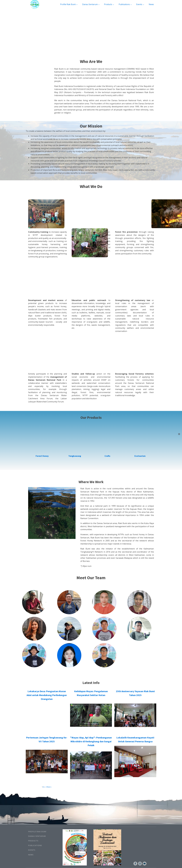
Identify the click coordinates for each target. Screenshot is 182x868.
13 (46, 787)
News (151, 4)
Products (108, 4)
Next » (49, 787)
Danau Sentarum (90, 4)
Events (139, 4)
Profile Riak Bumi (68, 4)
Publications (124, 4)
